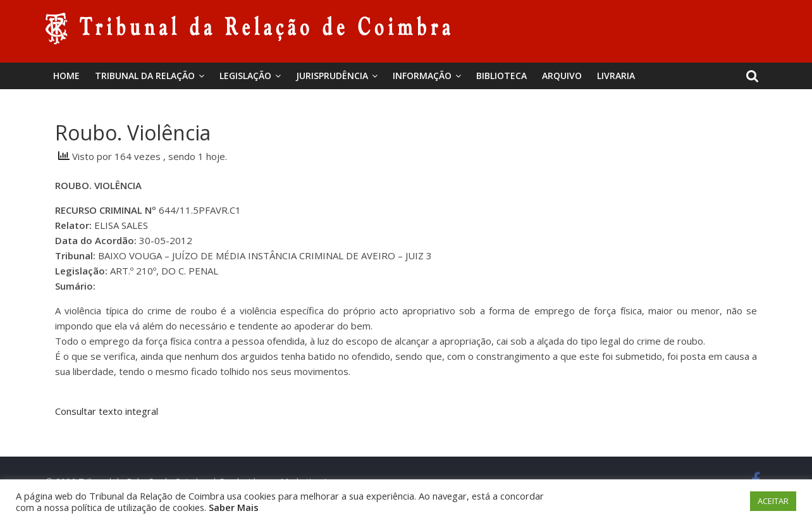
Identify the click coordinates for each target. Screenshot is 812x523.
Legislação (245, 76)
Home (66, 76)
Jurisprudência (332, 76)
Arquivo (562, 76)
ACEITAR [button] (773, 501)
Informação (422, 76)
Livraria (616, 76)
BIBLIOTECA (501, 76)
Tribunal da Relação (145, 76)
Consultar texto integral (107, 411)
